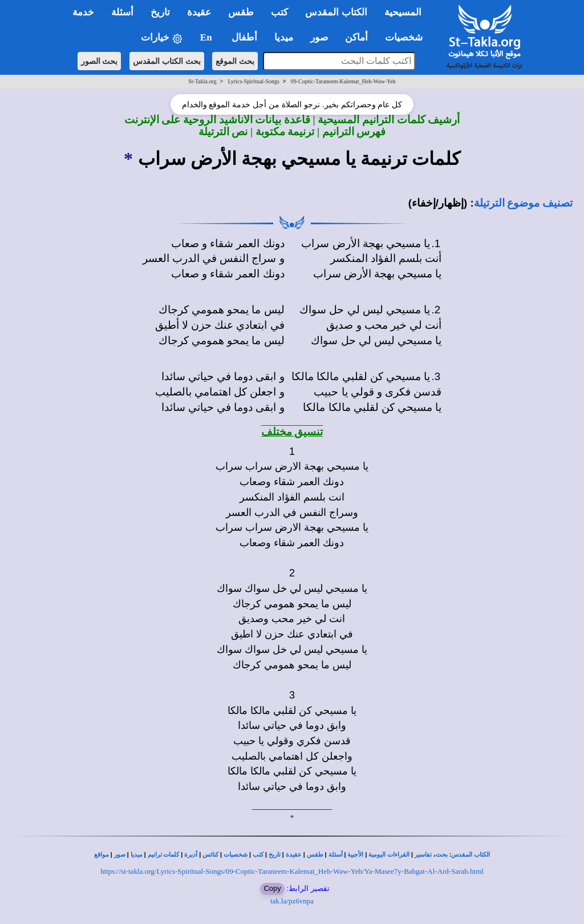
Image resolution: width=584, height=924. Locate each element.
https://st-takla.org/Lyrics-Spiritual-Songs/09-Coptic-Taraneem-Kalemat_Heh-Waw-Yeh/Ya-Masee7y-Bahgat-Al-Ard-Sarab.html (292, 871)
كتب (258, 855)
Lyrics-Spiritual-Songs (254, 81)
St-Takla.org (202, 81)
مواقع (102, 855)
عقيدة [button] (199, 12)
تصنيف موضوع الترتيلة (523, 203)
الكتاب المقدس (471, 855)
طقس (315, 855)
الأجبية (355, 855)
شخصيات (236, 855)
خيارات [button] (162, 38)
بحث (442, 855)
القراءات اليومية (389, 855)
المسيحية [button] (403, 12)
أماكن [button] (356, 37)
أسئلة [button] (122, 12)
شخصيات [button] (407, 37)
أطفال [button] (244, 37)
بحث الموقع (235, 61)
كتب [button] (279, 12)
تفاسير (423, 855)
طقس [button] (241, 12)
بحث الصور (100, 61)
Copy (272, 888)
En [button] (207, 37)
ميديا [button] (284, 37)
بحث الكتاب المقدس (167, 61)
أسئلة (336, 855)
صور (120, 855)
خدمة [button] (83, 12)
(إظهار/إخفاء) (438, 203)
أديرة (191, 855)
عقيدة (294, 855)
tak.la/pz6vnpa (292, 901)
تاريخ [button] (160, 12)
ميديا (137, 855)
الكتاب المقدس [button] (336, 12)
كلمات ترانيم (164, 855)
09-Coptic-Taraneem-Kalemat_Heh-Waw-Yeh (343, 81)
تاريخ (275, 855)
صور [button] (319, 37)
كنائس (210, 855)
